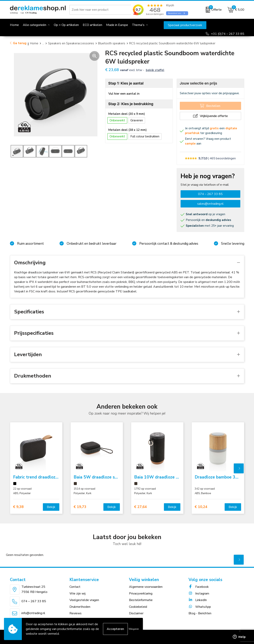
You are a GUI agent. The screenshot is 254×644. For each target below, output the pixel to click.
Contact (75, 587)
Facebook (199, 587)
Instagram (199, 594)
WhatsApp (200, 607)
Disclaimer (136, 613)
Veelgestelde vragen (84, 600)
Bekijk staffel (155, 70)
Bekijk (51, 507)
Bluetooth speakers (112, 43)
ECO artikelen (92, 25)
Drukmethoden (80, 607)
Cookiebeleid (138, 607)
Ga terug (20, 43)
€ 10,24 (201, 507)
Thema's (138, 25)
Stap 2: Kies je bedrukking (131, 104)
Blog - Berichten (200, 613)
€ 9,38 (18, 507)
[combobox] (101, 10)
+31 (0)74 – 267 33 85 (228, 34)
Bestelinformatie (141, 600)
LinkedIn (198, 600)
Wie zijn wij (77, 594)
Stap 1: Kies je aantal (126, 83)
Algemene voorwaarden (146, 587)
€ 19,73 (80, 507)
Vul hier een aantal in (124, 94)
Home (34, 43)
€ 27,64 (140, 507)
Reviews (76, 613)
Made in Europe (117, 25)
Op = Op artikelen (66, 25)
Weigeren (134, 629)
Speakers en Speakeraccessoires (71, 43)
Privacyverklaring (141, 594)
